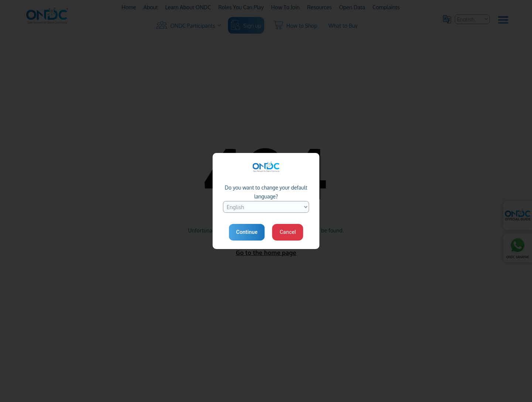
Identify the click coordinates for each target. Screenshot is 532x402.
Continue (247, 232)
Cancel (288, 232)
